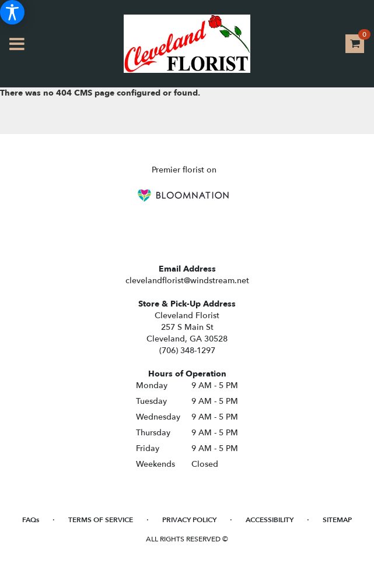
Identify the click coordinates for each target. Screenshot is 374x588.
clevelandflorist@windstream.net (187, 281)
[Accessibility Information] (12, 12)
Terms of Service (101, 520)
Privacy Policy (189, 520)
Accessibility (270, 520)
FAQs (31, 520)
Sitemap (337, 520)
